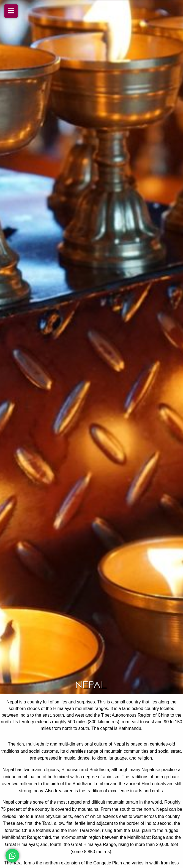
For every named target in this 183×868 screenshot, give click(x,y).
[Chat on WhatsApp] (12, 856)
